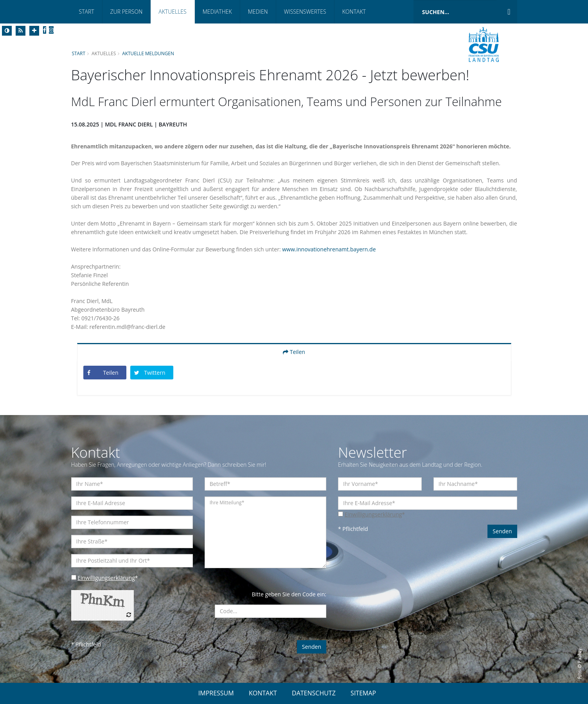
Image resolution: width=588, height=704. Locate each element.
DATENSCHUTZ (314, 693)
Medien (258, 12)
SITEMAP (363, 693)
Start (87, 12)
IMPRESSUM (216, 693)
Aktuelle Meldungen (148, 53)
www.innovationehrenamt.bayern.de (329, 249)
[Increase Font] (34, 31)
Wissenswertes (305, 12)
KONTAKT (263, 693)
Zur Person (127, 12)
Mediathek (217, 12)
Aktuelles (172, 12)
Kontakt (354, 12)
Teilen (294, 352)
